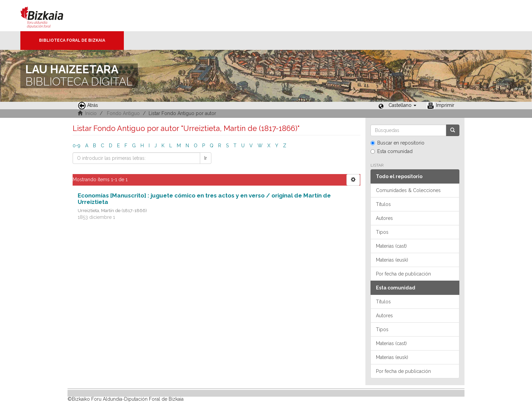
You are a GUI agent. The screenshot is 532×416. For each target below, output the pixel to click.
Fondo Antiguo (123, 113)
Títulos (383, 204)
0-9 (77, 146)
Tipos (382, 232)
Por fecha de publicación (403, 274)
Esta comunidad (392, 151)
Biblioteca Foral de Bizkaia (72, 40)
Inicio (91, 113)
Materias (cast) (391, 246)
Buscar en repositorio (397, 143)
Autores (384, 218)
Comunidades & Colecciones (408, 190)
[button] (402, 105)
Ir (206, 158)
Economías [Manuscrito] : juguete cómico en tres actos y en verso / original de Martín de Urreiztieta (204, 199)
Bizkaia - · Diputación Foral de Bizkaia (49, 16)
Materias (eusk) (392, 260)
